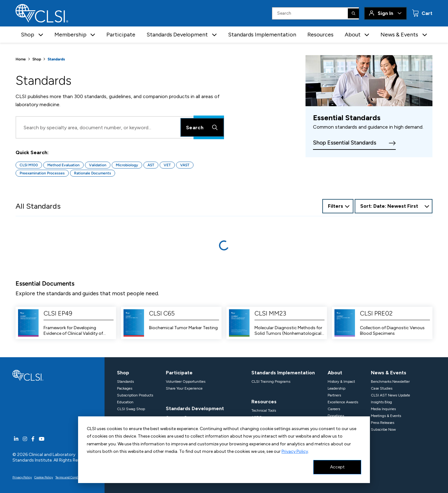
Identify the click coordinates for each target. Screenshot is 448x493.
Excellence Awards (343, 402)
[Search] (353, 13)
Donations (336, 416)
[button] (41, 35)
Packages (125, 388)
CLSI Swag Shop (131, 409)
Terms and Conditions (71, 477)
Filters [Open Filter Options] (336, 206)
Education (125, 402)
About (335, 373)
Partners (334, 395)
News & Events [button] (399, 35)
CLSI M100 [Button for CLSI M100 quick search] (29, 165)
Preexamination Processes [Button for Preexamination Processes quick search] (42, 173)
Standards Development (195, 408)
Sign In (385, 13)
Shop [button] (28, 35)
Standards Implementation (262, 35)
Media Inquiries (383, 409)
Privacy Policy (295, 451)
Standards (125, 382)
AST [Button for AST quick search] (151, 165)
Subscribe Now (383, 429)
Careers (334, 409)
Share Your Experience (184, 388)
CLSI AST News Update (390, 395)
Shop (37, 59)
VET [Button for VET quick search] (167, 165)
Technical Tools (264, 410)
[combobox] (394, 206)
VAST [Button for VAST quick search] (185, 165)
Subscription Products (135, 395)
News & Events (389, 373)
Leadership (336, 388)
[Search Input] (315, 13)
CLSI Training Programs (271, 382)
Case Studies (382, 388)
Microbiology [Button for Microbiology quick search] (127, 165)
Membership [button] (70, 35)
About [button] (353, 35)
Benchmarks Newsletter (390, 382)
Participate (121, 35)
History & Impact (341, 382)
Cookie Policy (44, 477)
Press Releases (383, 423)
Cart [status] (426, 13)
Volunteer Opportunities (186, 382)
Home (21, 59)
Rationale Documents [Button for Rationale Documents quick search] (93, 173)
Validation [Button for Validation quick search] (98, 165)
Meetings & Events (386, 416)
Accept (337, 467)
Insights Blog (381, 402)
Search (202, 127)
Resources (320, 35)
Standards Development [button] (177, 35)
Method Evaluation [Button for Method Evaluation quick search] (63, 165)
